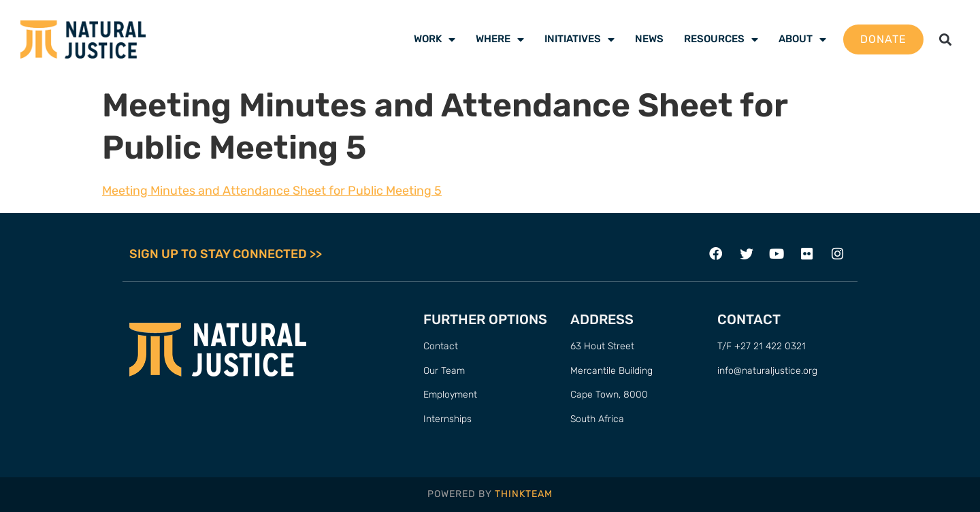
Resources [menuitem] (721, 39)
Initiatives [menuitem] (579, 39)
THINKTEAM (524, 495)
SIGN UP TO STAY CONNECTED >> (226, 254)
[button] (945, 40)
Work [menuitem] (435, 39)
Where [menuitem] (500, 39)
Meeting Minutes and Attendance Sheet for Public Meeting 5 (272, 191)
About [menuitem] (802, 39)
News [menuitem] (649, 39)
